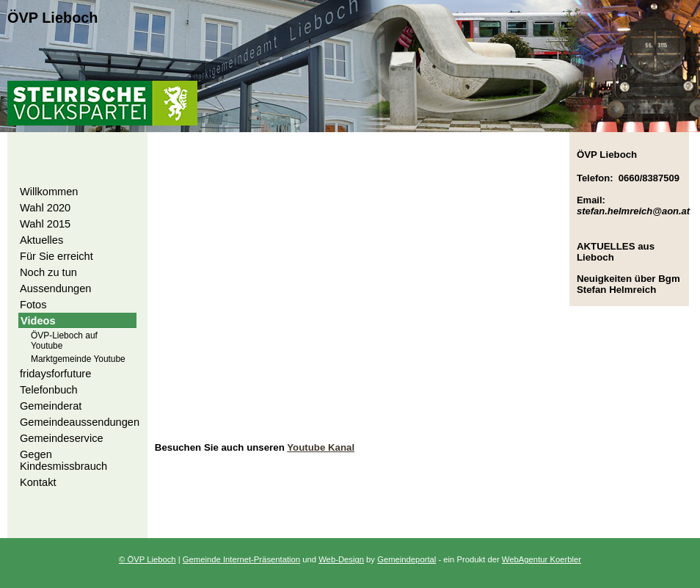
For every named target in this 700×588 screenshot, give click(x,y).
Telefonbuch (49, 390)
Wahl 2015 (45, 224)
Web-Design (341, 559)
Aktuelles (41, 240)
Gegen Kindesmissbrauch (63, 460)
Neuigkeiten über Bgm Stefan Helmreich (628, 284)
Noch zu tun (48, 272)
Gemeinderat (51, 406)
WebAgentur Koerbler (542, 559)
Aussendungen (55, 288)
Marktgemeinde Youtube (78, 359)
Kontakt (38, 482)
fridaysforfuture (55, 374)
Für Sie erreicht (56, 256)
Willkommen (49, 192)
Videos (38, 321)
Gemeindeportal (406, 559)
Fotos (33, 305)
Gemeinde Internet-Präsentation (241, 559)
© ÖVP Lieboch (147, 559)
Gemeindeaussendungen (80, 422)
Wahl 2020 (45, 208)
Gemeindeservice (62, 438)
